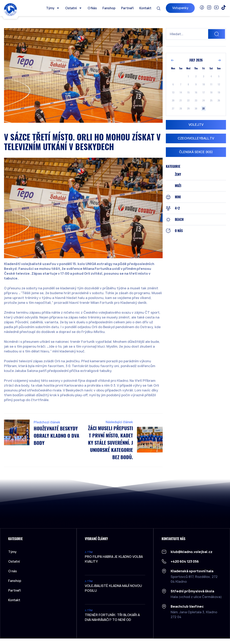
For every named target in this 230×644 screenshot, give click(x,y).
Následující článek (119, 422)
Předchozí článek (47, 422)
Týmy (53, 8)
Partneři (127, 8)
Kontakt (145, 8)
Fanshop (109, 8)
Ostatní (74, 8)
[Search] (217, 34)
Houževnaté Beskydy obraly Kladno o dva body (56, 436)
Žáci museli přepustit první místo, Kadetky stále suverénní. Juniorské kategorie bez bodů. (110, 443)
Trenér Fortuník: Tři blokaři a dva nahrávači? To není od (112, 617)
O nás (92, 8)
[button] (159, 8)
